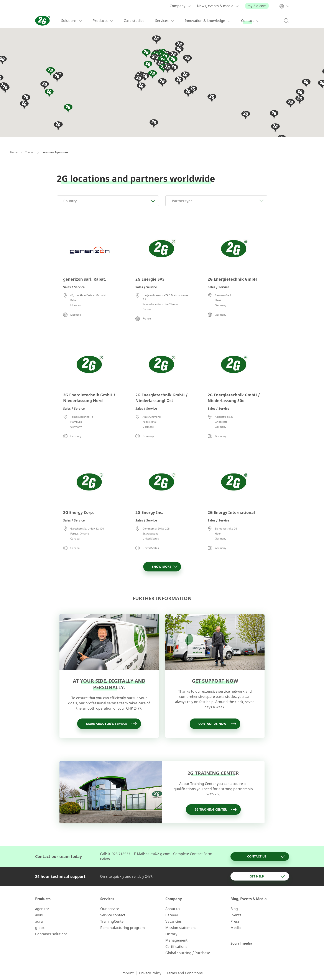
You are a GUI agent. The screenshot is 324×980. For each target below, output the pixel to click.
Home (14, 152)
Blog (234, 909)
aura (39, 921)
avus (39, 915)
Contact (30, 152)
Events (236, 915)
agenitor (42, 909)
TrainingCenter (113, 921)
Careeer (172, 915)
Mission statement (181, 928)
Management (176, 940)
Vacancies (174, 921)
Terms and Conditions (185, 973)
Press (235, 921)
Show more (165, 567)
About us (173, 909)
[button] (141, 87)
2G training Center (216, 809)
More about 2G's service (112, 724)
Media (236, 928)
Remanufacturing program (123, 928)
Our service (110, 909)
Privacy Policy (150, 973)
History (171, 934)
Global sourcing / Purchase (188, 953)
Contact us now (218, 724)
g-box (40, 928)
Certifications (176, 947)
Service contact (113, 915)
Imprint (127, 973)
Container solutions (51, 934)
